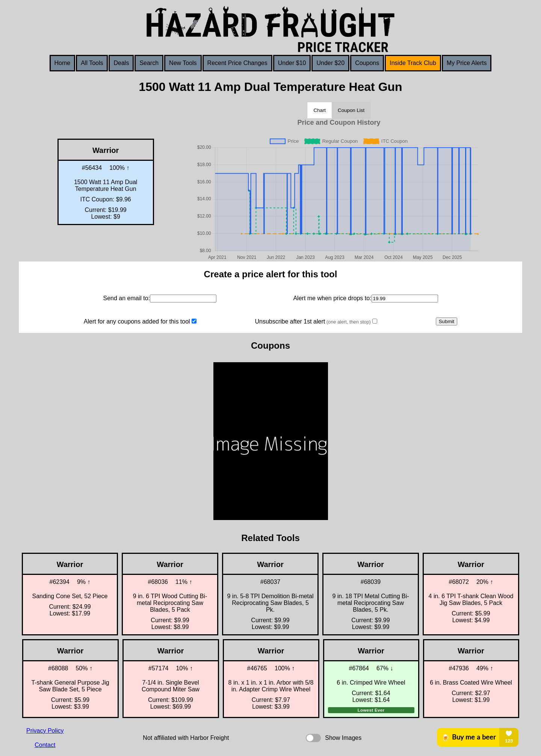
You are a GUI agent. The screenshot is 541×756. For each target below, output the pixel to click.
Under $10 (292, 63)
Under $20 (330, 63)
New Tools (183, 63)
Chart (320, 110)
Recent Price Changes (237, 63)
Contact (45, 745)
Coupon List (351, 110)
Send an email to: (126, 298)
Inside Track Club (413, 63)
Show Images (343, 738)
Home (63, 63)
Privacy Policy (45, 731)
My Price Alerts (467, 63)
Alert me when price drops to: (332, 298)
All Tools (92, 63)
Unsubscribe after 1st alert (313, 321)
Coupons (367, 63)
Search (149, 63)
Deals (121, 63)
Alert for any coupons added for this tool (137, 321)
